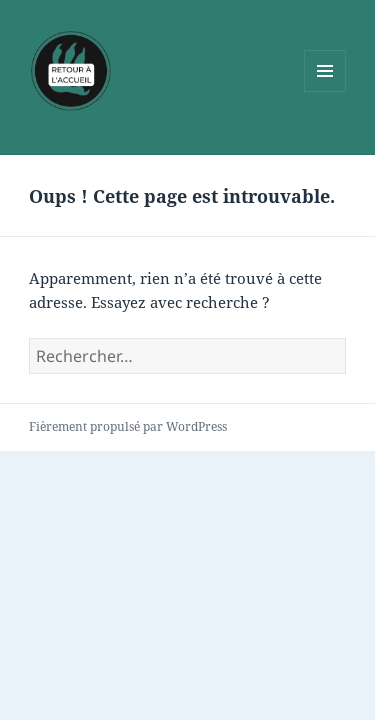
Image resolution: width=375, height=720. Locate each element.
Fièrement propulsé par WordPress (128, 426)
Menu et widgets (325, 91)
